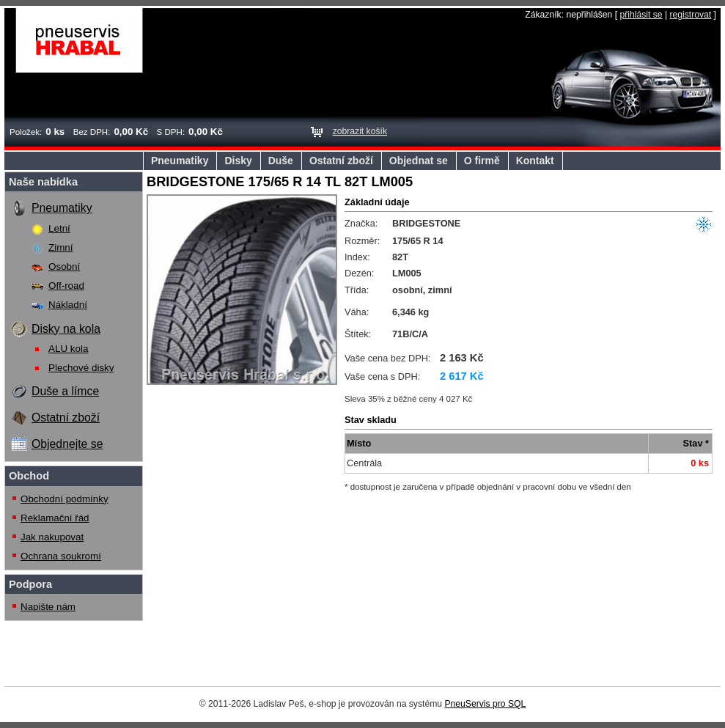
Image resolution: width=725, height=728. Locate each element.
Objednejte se (67, 444)
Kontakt (535, 161)
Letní (59, 228)
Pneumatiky (180, 161)
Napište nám (48, 607)
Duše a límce (65, 391)
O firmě (482, 161)
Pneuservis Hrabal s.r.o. (80, 40)
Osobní (64, 266)
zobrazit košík (360, 131)
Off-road (66, 286)
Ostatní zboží (341, 161)
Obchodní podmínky (65, 499)
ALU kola (68, 349)
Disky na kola (66, 329)
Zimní (61, 247)
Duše (281, 161)
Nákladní (68, 305)
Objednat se (419, 161)
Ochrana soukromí (61, 556)
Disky (238, 161)
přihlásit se (641, 15)
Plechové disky (81, 368)
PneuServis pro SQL (485, 704)
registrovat (690, 15)
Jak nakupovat (52, 537)
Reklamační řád (55, 518)
